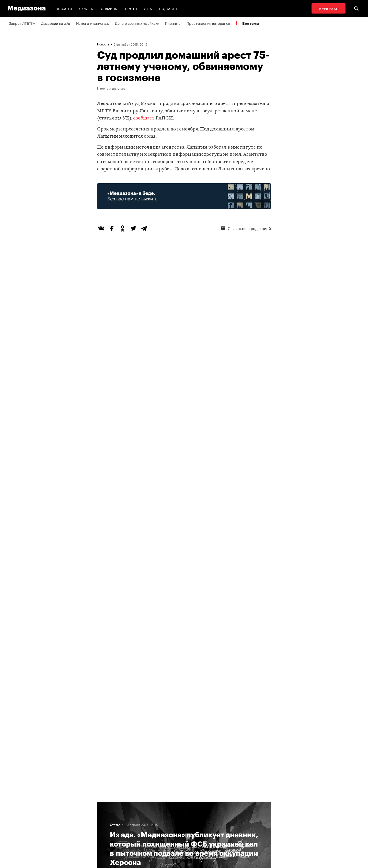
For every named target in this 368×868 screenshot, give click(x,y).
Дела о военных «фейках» (137, 23)
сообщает (144, 118)
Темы (103, 833)
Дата (148, 8)
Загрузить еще (184, 655)
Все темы (251, 23)
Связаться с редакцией (246, 228)
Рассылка (170, 813)
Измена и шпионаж (93, 23)
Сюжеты (87, 8)
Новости (64, 8)
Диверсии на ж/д (56, 23)
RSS (167, 804)
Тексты (131, 8)
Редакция (107, 804)
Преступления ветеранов (208, 23)
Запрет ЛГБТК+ (22, 23)
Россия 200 (172, 833)
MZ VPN (168, 823)
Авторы (105, 823)
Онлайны (109, 8)
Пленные (173, 23)
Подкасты (168, 8)
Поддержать (329, 8)
